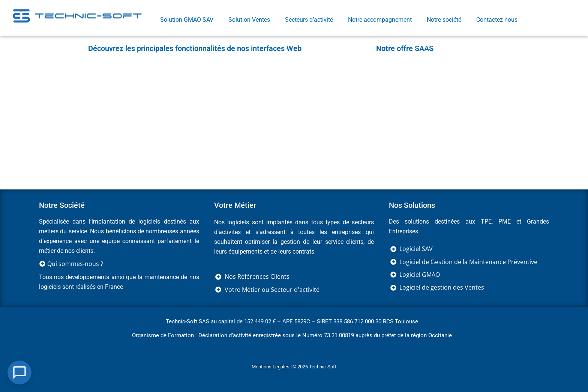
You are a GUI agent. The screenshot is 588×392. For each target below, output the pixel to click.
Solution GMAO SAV (187, 20)
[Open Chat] (19, 372)
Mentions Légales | (272, 367)
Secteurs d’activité (309, 20)
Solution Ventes (249, 20)
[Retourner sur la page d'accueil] (77, 15)
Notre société (444, 20)
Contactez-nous (497, 20)
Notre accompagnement (380, 20)
